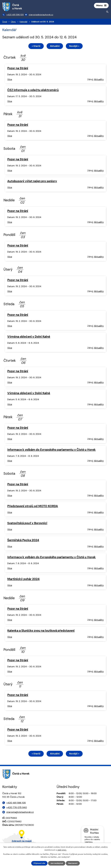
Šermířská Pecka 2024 (23, 540)
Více (10, 80)
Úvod (5, 22)
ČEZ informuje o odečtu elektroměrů (33, 90)
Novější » (75, 46)
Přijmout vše (39, 863)
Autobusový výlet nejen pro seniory (32, 181)
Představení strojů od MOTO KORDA (33, 506)
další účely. (62, 850)
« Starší (36, 46)
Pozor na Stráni (18, 68)
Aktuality (99, 80)
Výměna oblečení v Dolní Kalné (29, 337)
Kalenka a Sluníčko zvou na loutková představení (41, 631)
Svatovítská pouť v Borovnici (27, 523)
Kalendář (24, 22)
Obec (13, 22)
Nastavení (73, 863)
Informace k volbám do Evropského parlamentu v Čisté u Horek (51, 450)
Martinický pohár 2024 (23, 579)
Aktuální (55, 46)
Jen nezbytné (57, 863)
